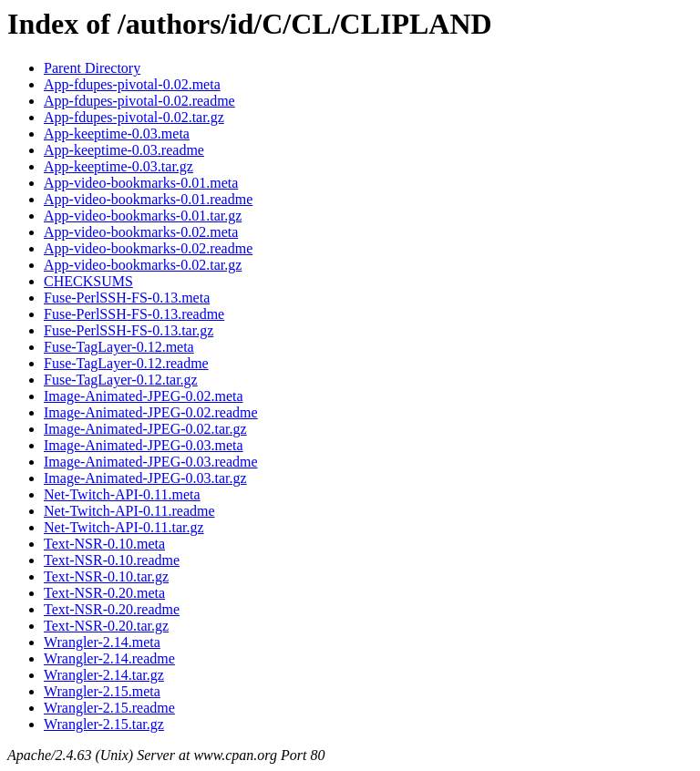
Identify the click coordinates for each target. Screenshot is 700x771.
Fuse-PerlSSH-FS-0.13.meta (127, 298)
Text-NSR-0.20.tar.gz (106, 626)
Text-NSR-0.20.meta (104, 593)
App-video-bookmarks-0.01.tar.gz (143, 216)
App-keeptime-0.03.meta (117, 134)
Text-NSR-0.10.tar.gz (106, 576)
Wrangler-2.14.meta (102, 642)
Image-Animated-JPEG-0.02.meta (144, 396)
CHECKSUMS (88, 281)
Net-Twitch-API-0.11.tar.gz (124, 527)
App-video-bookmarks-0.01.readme (148, 199)
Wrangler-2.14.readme (109, 658)
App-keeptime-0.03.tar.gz (118, 166)
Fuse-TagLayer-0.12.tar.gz (121, 380)
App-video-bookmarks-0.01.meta (141, 183)
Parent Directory (92, 68)
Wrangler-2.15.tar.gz (104, 724)
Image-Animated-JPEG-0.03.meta (144, 445)
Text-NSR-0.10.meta (104, 544)
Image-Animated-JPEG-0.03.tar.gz (145, 478)
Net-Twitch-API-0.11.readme (129, 511)
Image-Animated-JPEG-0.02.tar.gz (145, 429)
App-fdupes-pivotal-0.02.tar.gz (134, 117)
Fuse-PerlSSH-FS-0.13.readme (134, 314)
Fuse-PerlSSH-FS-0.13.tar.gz (129, 330)
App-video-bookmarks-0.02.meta (141, 232)
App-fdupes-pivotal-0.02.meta (132, 84)
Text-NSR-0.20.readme (112, 609)
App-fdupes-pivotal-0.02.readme (139, 101)
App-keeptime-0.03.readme (124, 150)
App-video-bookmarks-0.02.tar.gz (143, 265)
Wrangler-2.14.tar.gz (104, 675)
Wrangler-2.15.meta (102, 691)
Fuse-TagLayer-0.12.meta (119, 347)
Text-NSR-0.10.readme (112, 560)
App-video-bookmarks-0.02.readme (148, 248)
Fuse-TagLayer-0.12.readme (126, 363)
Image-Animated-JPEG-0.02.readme (151, 412)
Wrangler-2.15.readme (109, 708)
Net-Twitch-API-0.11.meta (122, 494)
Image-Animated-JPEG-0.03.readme (151, 462)
